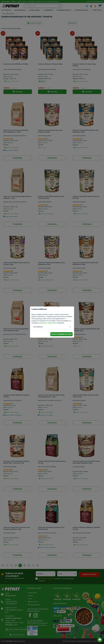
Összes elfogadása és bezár (61, 334)
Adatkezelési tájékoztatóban (48, 323)
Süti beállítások (38, 327)
